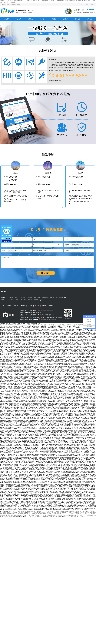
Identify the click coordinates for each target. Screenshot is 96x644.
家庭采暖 (30, 300)
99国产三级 (27, 517)
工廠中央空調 (59, 297)
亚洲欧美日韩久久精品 (61, 511)
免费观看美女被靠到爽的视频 (58, 513)
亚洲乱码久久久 (59, 517)
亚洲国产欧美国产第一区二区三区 (15, 514)
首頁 (3, 306)
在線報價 (83, 4)
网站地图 (17, 326)
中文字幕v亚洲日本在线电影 (72, 513)
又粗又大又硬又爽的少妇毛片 (75, 511)
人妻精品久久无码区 (85, 513)
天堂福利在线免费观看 (14, 517)
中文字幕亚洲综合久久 (79, 514)
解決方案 (42, 19)
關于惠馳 (78, 19)
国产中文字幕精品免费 (33, 513)
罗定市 (4, 514)
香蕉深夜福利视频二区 (52, 515)
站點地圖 (88, 4)
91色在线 (20, 515)
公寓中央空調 (23, 300)
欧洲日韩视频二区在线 (58, 514)
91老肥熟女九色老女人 (40, 515)
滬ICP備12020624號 (43, 310)
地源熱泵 (52, 297)
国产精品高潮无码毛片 (44, 513)
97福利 (22, 517)
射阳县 (4, 513)
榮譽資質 (66, 19)
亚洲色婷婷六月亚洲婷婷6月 (36, 511)
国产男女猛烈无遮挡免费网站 (45, 514)
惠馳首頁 (7, 19)
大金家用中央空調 (13, 300)
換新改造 (16, 306)
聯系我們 (89, 19)
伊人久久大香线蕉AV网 (49, 511)
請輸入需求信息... (47, 262)
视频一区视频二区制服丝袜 (20, 513)
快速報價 (30, 306)
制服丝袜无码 (51, 517)
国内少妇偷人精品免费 (12, 515)
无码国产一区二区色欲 (29, 515)
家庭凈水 (36, 300)
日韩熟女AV (10, 513)
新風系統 (30, 19)
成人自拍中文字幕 (69, 514)
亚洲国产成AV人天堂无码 (79, 517)
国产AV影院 (12, 511)
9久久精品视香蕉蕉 (88, 515)
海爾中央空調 (45, 297)
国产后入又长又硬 (67, 517)
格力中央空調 (37, 297)
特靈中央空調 (23, 297)
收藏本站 (78, 4)
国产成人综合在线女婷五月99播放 (39, 517)
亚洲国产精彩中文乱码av (77, 515)
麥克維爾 (30, 297)
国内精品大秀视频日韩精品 (30, 514)
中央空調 (19, 19)
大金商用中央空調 (13, 297)
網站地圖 (50, 310)
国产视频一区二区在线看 (64, 515)
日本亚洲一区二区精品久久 (22, 511)
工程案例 (54, 19)
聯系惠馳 (93, 4)
